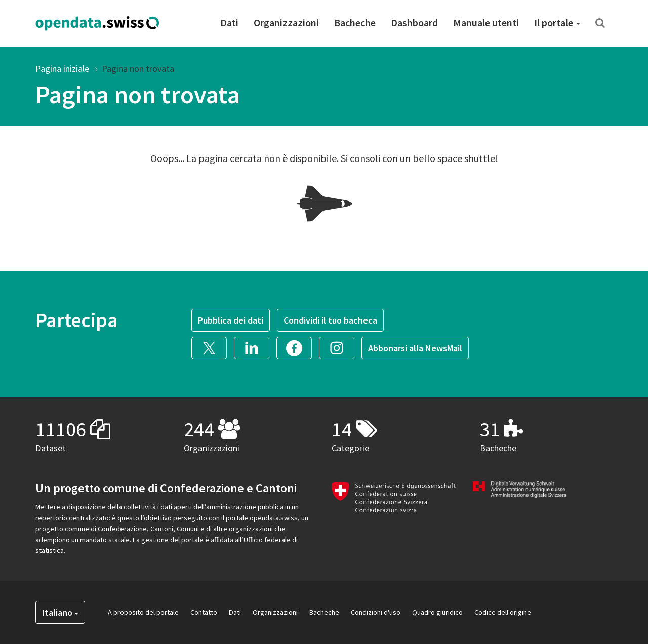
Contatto (204, 612)
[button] (213, 347)
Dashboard (414, 23)
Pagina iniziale (62, 69)
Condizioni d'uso (376, 612)
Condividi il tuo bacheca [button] (330, 320)
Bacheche (355, 23)
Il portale (557, 23)
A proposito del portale (143, 612)
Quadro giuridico (437, 612)
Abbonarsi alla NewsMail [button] (415, 348)
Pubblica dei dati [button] (231, 320)
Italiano (60, 612)
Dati (229, 23)
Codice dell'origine (503, 612)
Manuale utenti (486, 23)
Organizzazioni (286, 23)
